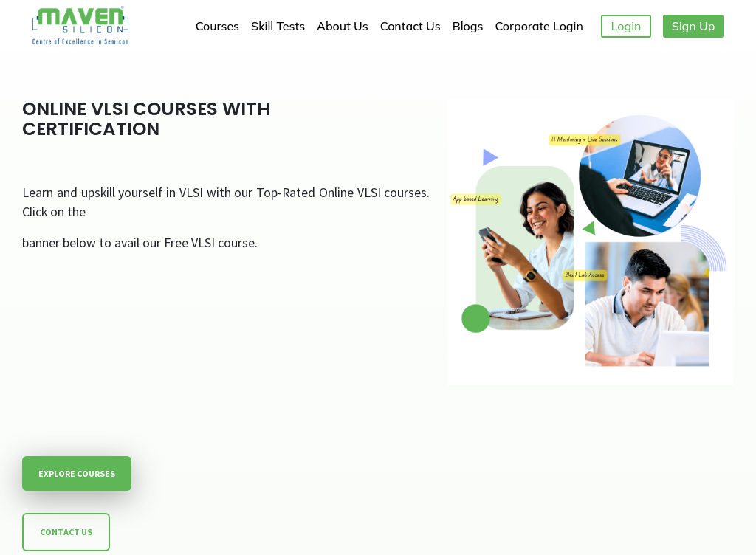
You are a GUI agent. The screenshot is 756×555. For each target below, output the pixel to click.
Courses (217, 26)
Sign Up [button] (694, 26)
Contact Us (410, 26)
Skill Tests (278, 26)
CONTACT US (66, 532)
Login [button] (626, 26)
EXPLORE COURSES (77, 473)
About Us (343, 26)
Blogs (468, 26)
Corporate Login (539, 26)
